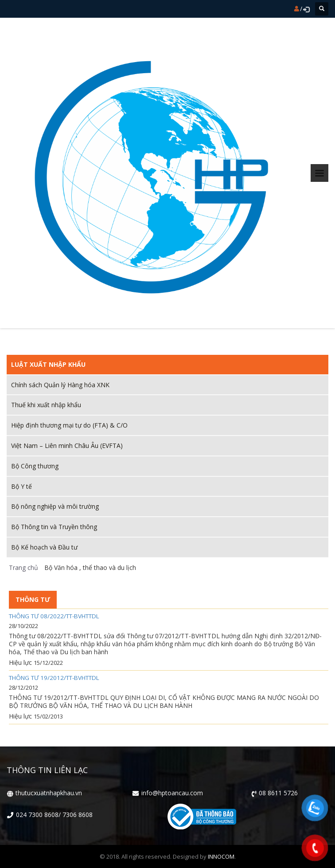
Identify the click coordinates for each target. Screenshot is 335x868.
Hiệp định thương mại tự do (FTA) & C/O (69, 425)
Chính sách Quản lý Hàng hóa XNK (60, 385)
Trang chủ (23, 568)
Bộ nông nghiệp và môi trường (55, 506)
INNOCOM (221, 856)
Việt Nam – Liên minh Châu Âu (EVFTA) (67, 446)
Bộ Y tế (21, 486)
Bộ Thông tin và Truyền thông (54, 527)
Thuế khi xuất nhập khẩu (46, 405)
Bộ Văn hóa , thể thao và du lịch (89, 568)
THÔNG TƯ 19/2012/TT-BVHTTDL (54, 678)
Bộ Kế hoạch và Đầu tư (44, 547)
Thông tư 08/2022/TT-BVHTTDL (54, 616)
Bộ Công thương (35, 466)
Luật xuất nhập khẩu (48, 364)
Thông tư (33, 599)
